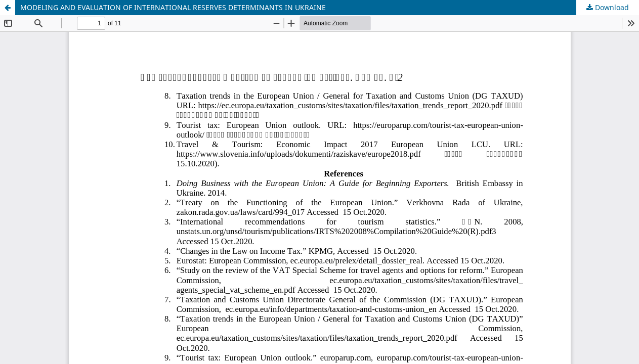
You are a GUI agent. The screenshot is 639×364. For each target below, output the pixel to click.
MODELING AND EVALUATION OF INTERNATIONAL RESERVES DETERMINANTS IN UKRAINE (173, 7)
